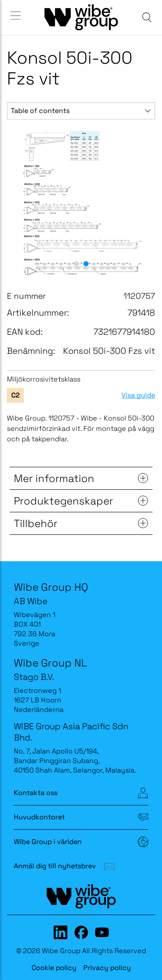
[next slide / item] (145, 202)
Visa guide (138, 395)
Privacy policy (107, 968)
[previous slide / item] (17, 202)
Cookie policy (54, 968)
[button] (76, 264)
